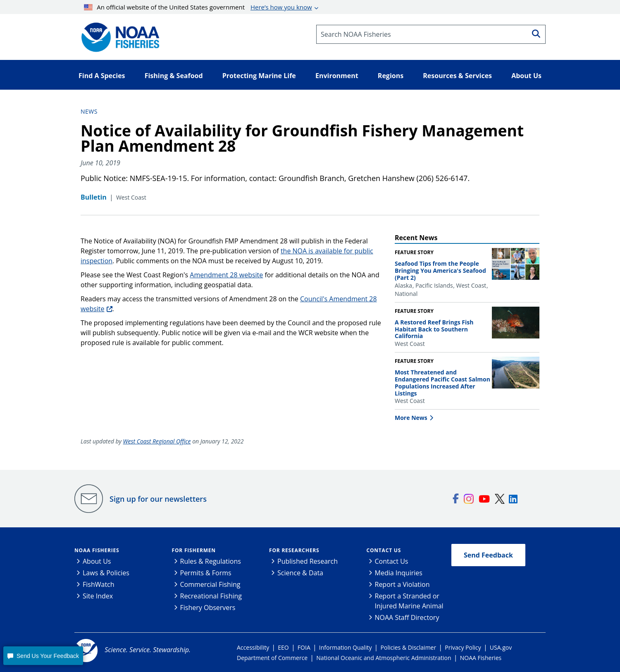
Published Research (308, 561)
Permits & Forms (206, 573)
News (89, 111)
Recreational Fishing (211, 596)
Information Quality (346, 647)
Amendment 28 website (226, 275)
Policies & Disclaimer (409, 647)
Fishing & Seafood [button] (174, 76)
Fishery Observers (208, 608)
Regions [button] (391, 76)
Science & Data (300, 573)
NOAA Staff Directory (407, 617)
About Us (97, 561)
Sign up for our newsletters (158, 499)
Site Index (98, 596)
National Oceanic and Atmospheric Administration (384, 658)
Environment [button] (337, 76)
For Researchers (294, 550)
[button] (43, 656)
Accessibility (253, 647)
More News (411, 418)
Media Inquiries (399, 573)
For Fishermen (194, 550)
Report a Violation (402, 584)
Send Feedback (488, 555)
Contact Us (384, 550)
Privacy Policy (463, 647)
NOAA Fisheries (97, 550)
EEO (283, 647)
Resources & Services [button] (457, 76)
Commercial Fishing (210, 584)
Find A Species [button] (102, 76)
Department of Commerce (272, 658)
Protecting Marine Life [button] (259, 76)
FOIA (304, 647)
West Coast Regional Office (157, 441)
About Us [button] (526, 76)
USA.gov (501, 647)
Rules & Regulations (211, 561)
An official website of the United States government (198, 7)
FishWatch (99, 584)
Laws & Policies (106, 573)
